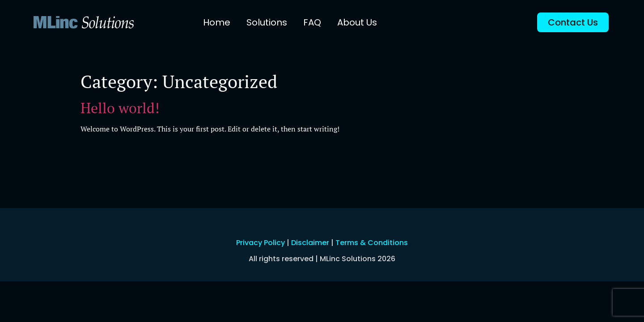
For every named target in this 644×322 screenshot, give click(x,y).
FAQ (312, 22)
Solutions (267, 22)
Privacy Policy (261, 243)
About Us (357, 22)
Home (217, 22)
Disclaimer (310, 243)
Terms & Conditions (372, 243)
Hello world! (120, 108)
